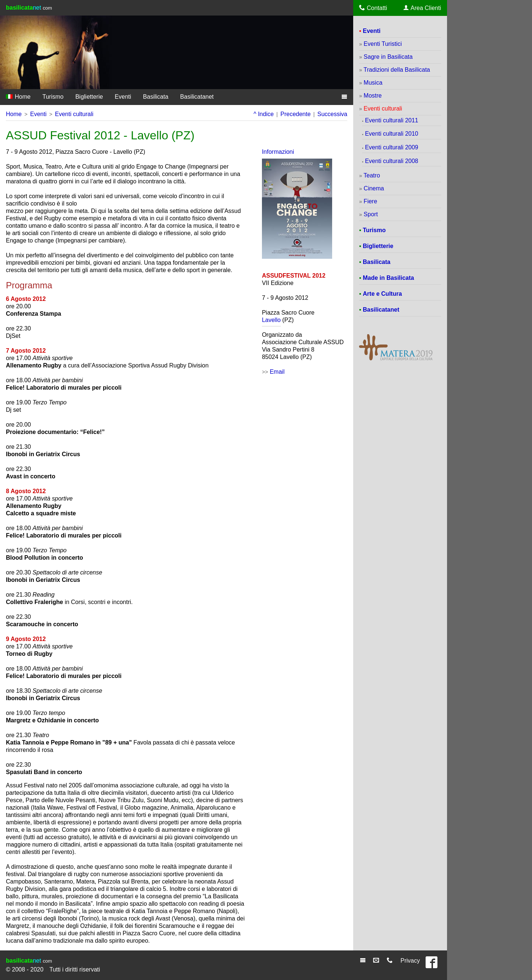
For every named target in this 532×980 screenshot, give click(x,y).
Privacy (410, 961)
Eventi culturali (74, 114)
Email (277, 372)
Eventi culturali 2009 (392, 147)
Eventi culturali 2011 (392, 120)
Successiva (332, 114)
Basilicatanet (197, 97)
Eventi (123, 97)
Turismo (53, 97)
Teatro (372, 175)
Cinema (374, 188)
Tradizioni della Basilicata (397, 70)
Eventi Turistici (383, 44)
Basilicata (156, 97)
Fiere (370, 201)
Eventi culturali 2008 (392, 161)
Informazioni (278, 152)
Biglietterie (89, 97)
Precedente (296, 114)
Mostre (373, 96)
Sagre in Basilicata (388, 57)
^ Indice (264, 114)
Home (18, 97)
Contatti (373, 8)
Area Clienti (422, 8)
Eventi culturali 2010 (392, 134)
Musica (373, 83)
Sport (371, 214)
